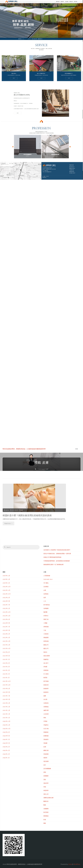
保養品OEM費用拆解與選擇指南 (52, 557)
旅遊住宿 (46, 685)
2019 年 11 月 (6, 725)
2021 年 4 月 (6, 667)
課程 (45, 772)
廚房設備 (46, 641)
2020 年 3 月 (6, 710)
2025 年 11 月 (6, 590)
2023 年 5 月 (6, 634)
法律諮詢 (46, 703)
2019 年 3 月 (6, 754)
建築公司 (46, 645)
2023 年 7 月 (6, 627)
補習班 (45, 758)
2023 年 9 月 (6, 619)
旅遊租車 (46, 689)
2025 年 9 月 (6, 598)
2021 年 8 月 (6, 656)
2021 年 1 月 (6, 678)
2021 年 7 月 (6, 659)
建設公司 (46, 648)
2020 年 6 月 (6, 699)
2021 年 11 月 (6, 645)
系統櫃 (45, 743)
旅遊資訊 (46, 692)
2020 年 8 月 (6, 692)
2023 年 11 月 (6, 616)
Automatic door (48, 579)
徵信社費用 (47, 656)
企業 (45, 590)
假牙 (45, 598)
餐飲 (45, 823)
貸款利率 (46, 783)
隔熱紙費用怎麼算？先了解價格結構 (53, 565)
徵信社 (45, 652)
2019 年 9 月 (6, 732)
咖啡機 (45, 612)
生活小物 (46, 729)
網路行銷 (46, 750)
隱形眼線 (46, 816)
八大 (45, 601)
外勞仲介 (46, 616)
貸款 (45, 780)
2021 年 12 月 (6, 641)
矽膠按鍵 (46, 736)
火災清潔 (46, 714)
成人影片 (46, 663)
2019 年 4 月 (6, 750)
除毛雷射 (46, 812)
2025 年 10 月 (7, 594)
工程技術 (46, 634)
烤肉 (45, 718)
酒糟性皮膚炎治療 (48, 798)
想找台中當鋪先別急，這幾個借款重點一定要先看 (57, 554)
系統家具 (46, 739)
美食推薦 (46, 754)
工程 (45, 630)
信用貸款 (46, 594)
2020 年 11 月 (6, 685)
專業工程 (46, 619)
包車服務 (46, 608)
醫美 (22, 510)
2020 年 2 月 (6, 714)
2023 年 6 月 (6, 630)
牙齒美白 (46, 725)
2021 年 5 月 (6, 663)
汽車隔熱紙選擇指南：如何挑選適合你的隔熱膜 (57, 561)
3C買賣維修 (47, 576)
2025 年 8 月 (6, 601)
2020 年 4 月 (6, 707)
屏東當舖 (46, 627)
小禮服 (45, 623)
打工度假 (46, 674)
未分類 (45, 699)
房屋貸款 (46, 670)
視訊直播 (46, 761)
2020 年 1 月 (6, 718)
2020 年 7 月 (6, 696)
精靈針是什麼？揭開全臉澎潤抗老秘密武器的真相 (27, 515)
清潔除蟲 (46, 707)
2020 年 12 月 (7, 681)
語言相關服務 (47, 769)
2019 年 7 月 (6, 739)
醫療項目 (46, 801)
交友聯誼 (46, 587)
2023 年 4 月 (6, 638)
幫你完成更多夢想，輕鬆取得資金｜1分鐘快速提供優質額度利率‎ (24, 449)
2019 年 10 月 (6, 729)
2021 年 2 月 (6, 674)
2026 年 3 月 (6, 579)
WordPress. (77, 864)
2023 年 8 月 (6, 623)
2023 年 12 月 (7, 612)
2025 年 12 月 (7, 587)
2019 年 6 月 (6, 743)
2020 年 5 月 (6, 703)
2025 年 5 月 (6, 608)
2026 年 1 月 (6, 583)
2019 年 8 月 (6, 736)
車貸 (45, 787)
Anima (70, 864)
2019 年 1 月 (6, 758)
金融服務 (46, 809)
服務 (45, 696)
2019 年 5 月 (6, 747)
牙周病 (45, 721)
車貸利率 (46, 790)
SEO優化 (46, 583)
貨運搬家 (46, 776)
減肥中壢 (46, 710)
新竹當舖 (46, 681)
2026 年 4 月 (6, 576)
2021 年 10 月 (6, 648)
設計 (45, 765)
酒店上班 (46, 794)
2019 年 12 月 (6, 721)
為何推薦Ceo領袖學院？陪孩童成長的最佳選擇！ (57, 550)
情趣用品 (46, 659)
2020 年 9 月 (6, 689)
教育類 (45, 678)
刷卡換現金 (47, 605)
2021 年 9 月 (6, 652)
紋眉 (45, 747)
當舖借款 (46, 732)
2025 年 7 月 (6, 605)
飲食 (45, 820)
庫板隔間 (46, 638)
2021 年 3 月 (6, 670)
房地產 (45, 667)
